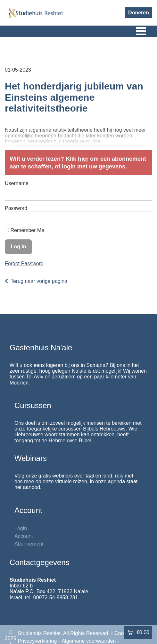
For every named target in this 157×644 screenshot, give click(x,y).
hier (83, 159)
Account (24, 536)
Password (16, 208)
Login (21, 528)
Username (17, 183)
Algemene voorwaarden (89, 641)
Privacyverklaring (37, 641)
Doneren (139, 13)
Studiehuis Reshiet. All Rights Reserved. (64, 633)
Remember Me (25, 230)
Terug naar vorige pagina (39, 281)
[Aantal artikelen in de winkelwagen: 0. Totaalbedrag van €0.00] (138, 632)
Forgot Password (24, 264)
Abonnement (29, 544)
